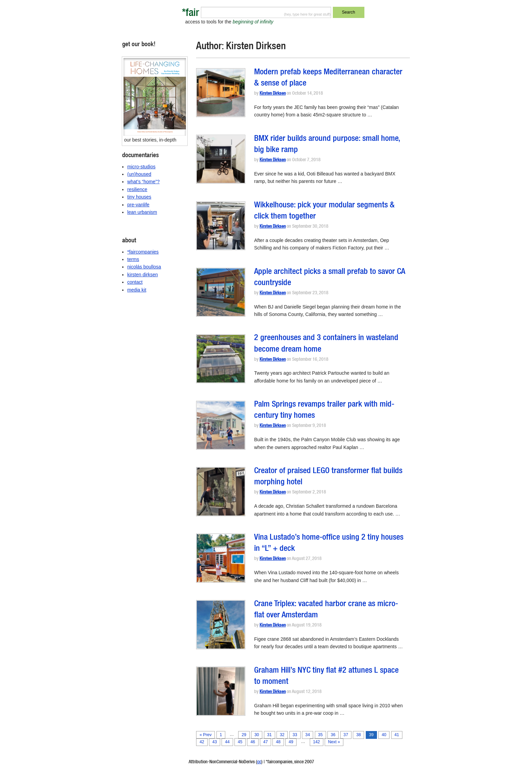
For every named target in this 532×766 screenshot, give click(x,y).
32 (282, 735)
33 (295, 735)
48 (278, 742)
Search (349, 12)
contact (135, 282)
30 (257, 735)
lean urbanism (142, 212)
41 (397, 735)
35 (320, 735)
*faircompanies (143, 252)
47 (266, 742)
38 (359, 735)
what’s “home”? (143, 182)
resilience (137, 189)
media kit (137, 290)
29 (244, 735)
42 (202, 742)
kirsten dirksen (142, 275)
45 (240, 742)
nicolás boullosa (144, 267)
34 (308, 735)
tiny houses (139, 197)
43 (215, 742)
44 (227, 742)
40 (384, 735)
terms (133, 259)
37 (346, 735)
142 (316, 742)
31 (269, 735)
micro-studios (141, 167)
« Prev (205, 735)
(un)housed (139, 174)
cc (259, 762)
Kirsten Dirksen (273, 94)
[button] (221, 93)
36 (333, 735)
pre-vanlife (138, 205)
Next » (334, 742)
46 (253, 742)
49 (291, 742)
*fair (191, 14)
